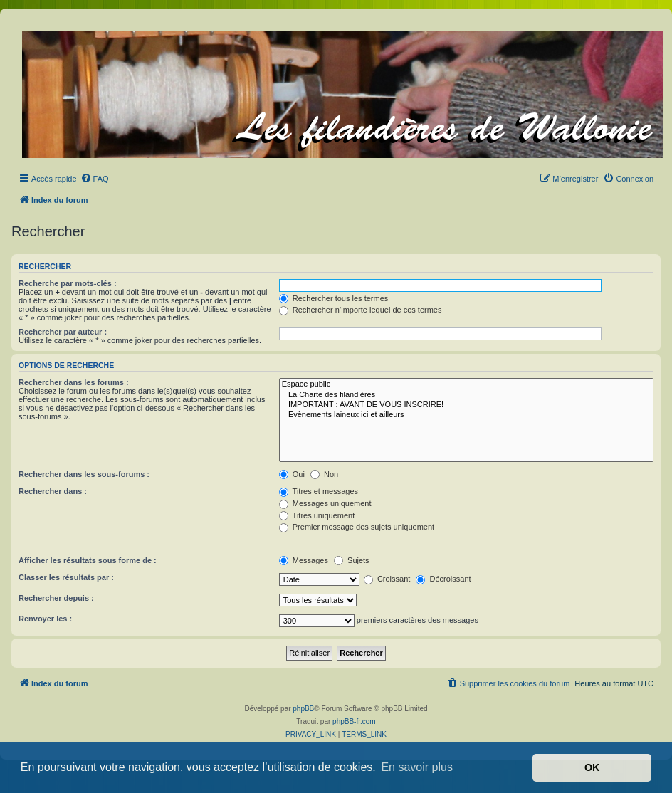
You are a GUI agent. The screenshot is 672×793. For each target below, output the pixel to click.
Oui (292, 474)
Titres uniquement (317, 515)
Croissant (387, 579)
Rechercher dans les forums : (74, 382)
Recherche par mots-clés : (68, 283)
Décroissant (443, 579)
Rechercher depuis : (56, 598)
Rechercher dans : (53, 491)
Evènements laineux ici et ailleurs (466, 415)
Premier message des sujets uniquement (357, 527)
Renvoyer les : (45, 619)
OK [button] (592, 767)
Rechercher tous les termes (334, 298)
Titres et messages (319, 491)
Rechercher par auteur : (63, 332)
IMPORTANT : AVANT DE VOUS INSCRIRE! (466, 405)
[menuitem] (95, 179)
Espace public (466, 384)
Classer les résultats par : (66, 577)
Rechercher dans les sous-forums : (84, 474)
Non (324, 474)
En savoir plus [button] (417, 767)
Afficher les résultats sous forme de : (88, 560)
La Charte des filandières (466, 395)
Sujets (352, 560)
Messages (304, 560)
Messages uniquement (325, 503)
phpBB (303, 709)
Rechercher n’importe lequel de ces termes (361, 310)
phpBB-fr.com (354, 721)
